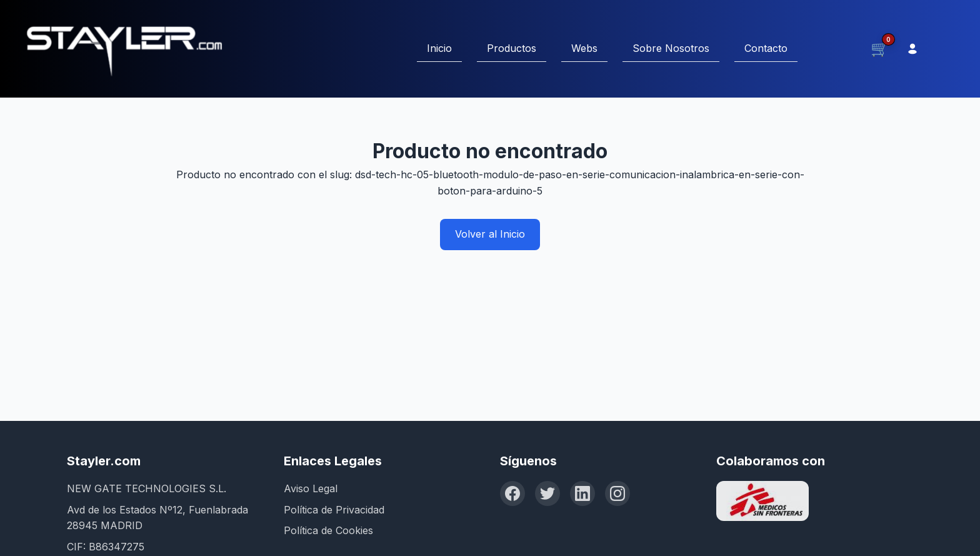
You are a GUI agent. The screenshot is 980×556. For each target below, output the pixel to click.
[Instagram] (617, 493)
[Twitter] (547, 493)
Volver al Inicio (490, 234)
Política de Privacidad (334, 510)
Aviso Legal (311, 488)
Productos (512, 48)
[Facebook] (512, 493)
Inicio (439, 48)
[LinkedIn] (582, 493)
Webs (584, 48)
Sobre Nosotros (671, 48)
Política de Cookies (328, 530)
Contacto (766, 48)
